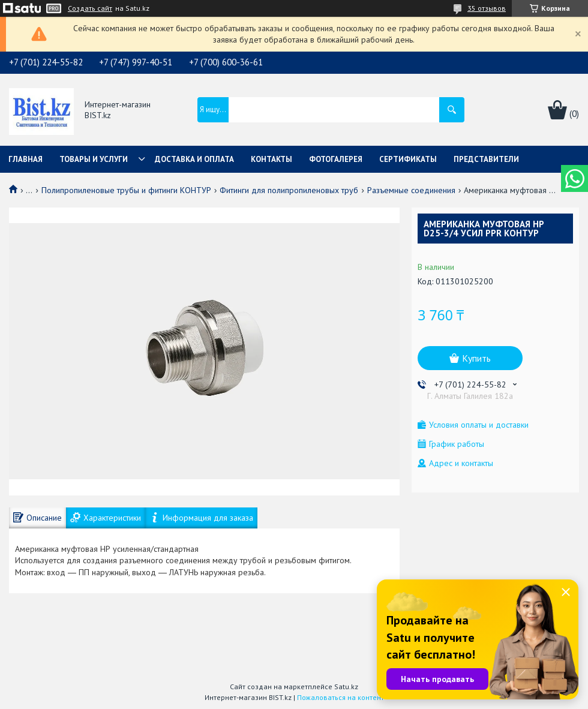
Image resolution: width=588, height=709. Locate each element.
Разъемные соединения (411, 190)
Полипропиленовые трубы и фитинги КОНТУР (126, 190)
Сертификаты (408, 159)
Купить (476, 358)
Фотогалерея (336, 159)
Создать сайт (90, 8)
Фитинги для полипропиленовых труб (289, 190)
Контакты (271, 159)
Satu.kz (346, 687)
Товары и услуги (94, 159)
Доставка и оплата (194, 159)
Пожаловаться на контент (340, 697)
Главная (25, 159)
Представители (486, 159)
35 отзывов (487, 8)
